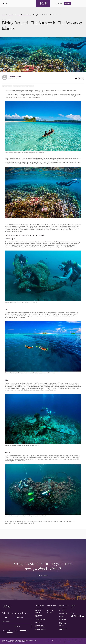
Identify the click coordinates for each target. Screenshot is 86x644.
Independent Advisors (51, 612)
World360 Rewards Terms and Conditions (53, 642)
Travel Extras (40, 605)
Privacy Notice (63, 640)
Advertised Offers (39, 616)
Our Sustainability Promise (63, 624)
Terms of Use (23, 630)
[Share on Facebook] (76, 79)
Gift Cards (38, 622)
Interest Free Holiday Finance (40, 626)
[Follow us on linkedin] (80, 616)
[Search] (7, 2)
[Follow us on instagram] (75, 616)
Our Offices (63, 611)
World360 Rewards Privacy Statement (75, 642)
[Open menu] (4, 2)
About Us (62, 617)
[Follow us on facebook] (72, 616)
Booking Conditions (54, 640)
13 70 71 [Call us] (60, 2)
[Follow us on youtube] (83, 616)
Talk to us (67, 521)
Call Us (73, 605)
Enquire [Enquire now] (68, 2)
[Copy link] (79, 79)
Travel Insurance (40, 620)
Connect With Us (64, 605)
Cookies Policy (80, 640)
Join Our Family (52, 605)
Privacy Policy (10, 632)
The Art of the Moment (63, 629)
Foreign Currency (40, 630)
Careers (50, 608)
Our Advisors (63, 608)
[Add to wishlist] (83, 79)
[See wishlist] (74, 2)
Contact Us (62, 619)
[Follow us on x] (78, 616)
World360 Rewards (38, 612)
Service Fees (39, 608)
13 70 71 (73, 608)
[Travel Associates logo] (7, 608)
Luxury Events (63, 614)
